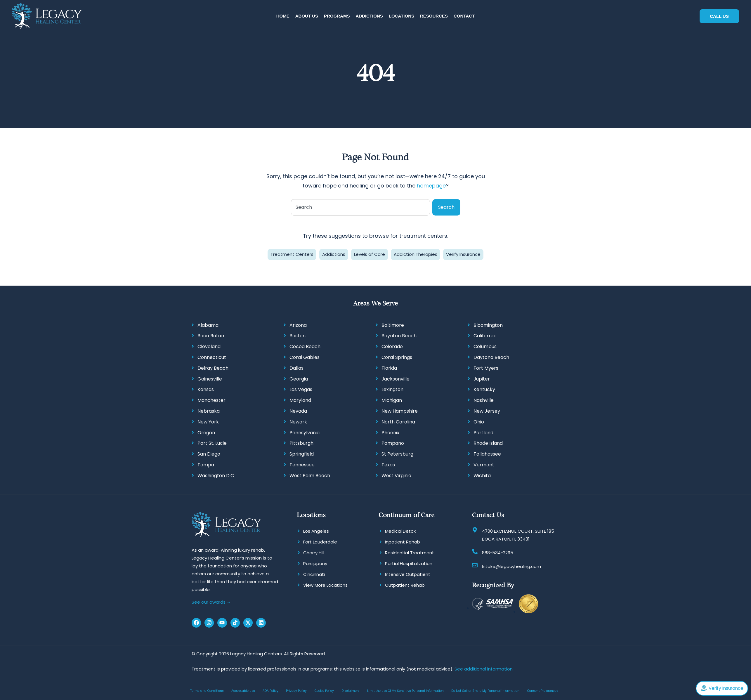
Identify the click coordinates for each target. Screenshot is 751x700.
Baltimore (393, 324)
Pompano (393, 443)
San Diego (209, 453)
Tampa (206, 464)
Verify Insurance (463, 254)
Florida (389, 368)
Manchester (211, 400)
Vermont (484, 464)
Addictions (334, 254)
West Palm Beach (310, 475)
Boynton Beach (399, 335)
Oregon (206, 432)
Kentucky (484, 389)
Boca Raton (211, 335)
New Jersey (487, 410)
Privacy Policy (296, 690)
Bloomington (488, 324)
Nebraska (209, 410)
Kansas (206, 389)
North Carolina (398, 421)
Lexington (392, 389)
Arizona (298, 324)
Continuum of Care (406, 514)
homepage (431, 185)
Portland (483, 432)
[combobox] (360, 207)
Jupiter (482, 378)
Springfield (302, 453)
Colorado (392, 346)
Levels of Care (370, 254)
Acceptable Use (243, 690)
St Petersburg (397, 453)
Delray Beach (213, 368)
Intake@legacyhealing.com (511, 566)
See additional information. (484, 668)
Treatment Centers (292, 254)
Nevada (298, 410)
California (484, 335)
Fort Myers (486, 368)
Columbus (485, 346)
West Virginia (396, 475)
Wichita (482, 475)
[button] (307, 16)
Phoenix (390, 432)
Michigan (392, 400)
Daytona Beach (491, 357)
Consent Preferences (543, 690)
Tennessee (302, 464)
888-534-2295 (498, 552)
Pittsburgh (301, 443)
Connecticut (212, 357)
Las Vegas (301, 389)
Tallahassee (487, 453)
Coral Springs (397, 357)
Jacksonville (396, 378)
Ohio (479, 421)
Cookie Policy (324, 690)
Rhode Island (488, 443)
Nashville (484, 400)
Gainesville (210, 378)
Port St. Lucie (212, 443)
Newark (298, 421)
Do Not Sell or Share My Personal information (485, 690)
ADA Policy (270, 690)
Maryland (300, 400)
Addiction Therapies (416, 254)
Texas (388, 464)
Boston (298, 335)
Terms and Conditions (207, 690)
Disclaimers (351, 690)
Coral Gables (305, 357)
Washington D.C (216, 475)
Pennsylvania (305, 432)
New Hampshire (400, 410)
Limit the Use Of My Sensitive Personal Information (405, 690)
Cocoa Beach (305, 346)
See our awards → (211, 601)
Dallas (296, 368)
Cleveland (209, 346)
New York (208, 421)
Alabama (208, 324)
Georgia (299, 378)
